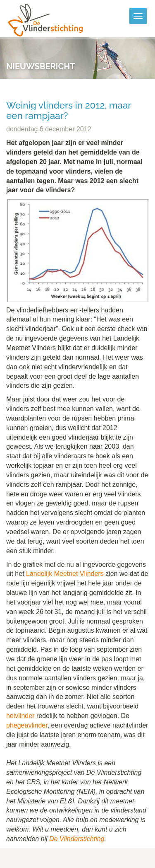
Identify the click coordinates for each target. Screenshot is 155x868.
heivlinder (20, 716)
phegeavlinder (27, 725)
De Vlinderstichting (77, 839)
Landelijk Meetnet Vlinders (65, 574)
